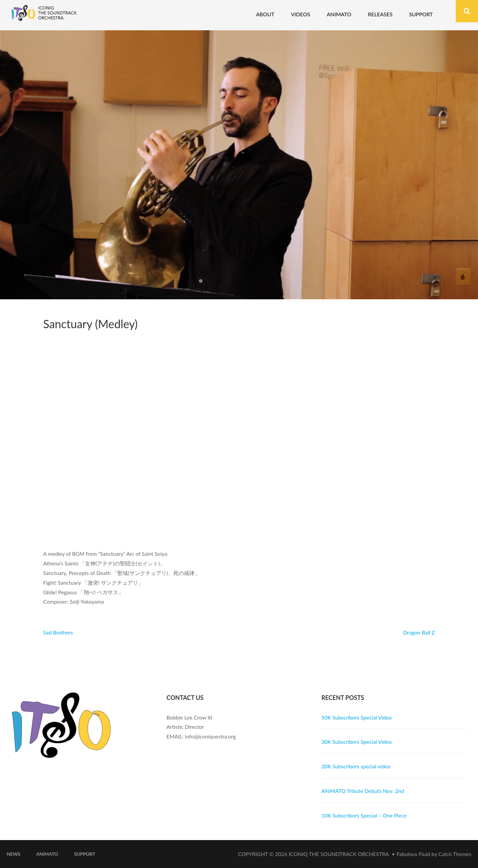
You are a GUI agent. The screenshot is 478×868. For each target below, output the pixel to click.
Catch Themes (455, 854)
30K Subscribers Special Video (357, 742)
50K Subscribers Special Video (357, 717)
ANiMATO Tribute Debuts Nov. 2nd (363, 791)
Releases (380, 14)
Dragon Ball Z (419, 632)
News (13, 854)
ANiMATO (47, 854)
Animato (339, 14)
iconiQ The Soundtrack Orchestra (339, 854)
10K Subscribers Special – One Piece (364, 815)
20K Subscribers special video (356, 766)
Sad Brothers (58, 632)
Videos (300, 14)
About (265, 14)
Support (421, 14)
